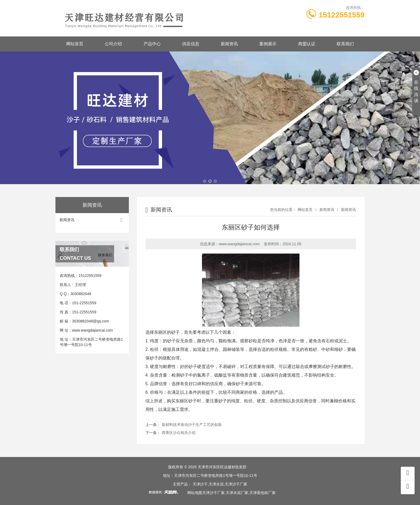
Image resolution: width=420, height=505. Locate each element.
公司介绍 (113, 44)
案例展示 (268, 44)
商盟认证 (307, 44)
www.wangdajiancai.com (93, 330)
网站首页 (75, 44)
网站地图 (195, 493)
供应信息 (191, 44)
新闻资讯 (229, 44)
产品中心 (152, 44)
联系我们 (345, 44)
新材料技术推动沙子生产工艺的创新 (192, 425)
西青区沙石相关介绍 (179, 433)
